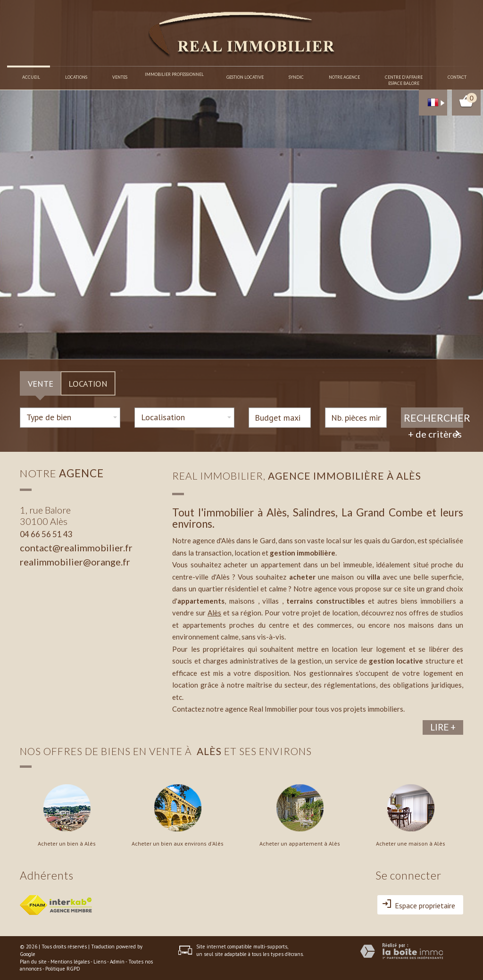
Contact (457, 77)
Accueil (32, 77)
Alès (214, 613)
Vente (41, 383)
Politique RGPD (63, 969)
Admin (117, 962)
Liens (100, 962)
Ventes (120, 77)
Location (88, 383)
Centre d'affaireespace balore (404, 80)
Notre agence (344, 77)
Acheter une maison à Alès (411, 844)
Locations (77, 77)
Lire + (443, 727)
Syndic (296, 77)
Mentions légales (70, 962)
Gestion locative (245, 77)
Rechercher (433, 418)
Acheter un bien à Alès (67, 844)
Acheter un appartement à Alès (300, 844)
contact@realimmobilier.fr (76, 548)
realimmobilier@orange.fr (75, 562)
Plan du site (33, 962)
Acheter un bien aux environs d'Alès (178, 844)
